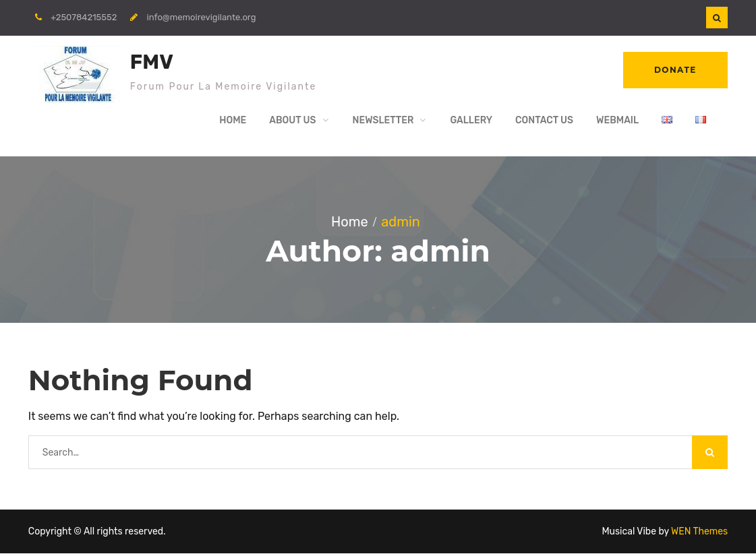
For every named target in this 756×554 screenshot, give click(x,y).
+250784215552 (84, 17)
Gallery (471, 121)
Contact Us (544, 121)
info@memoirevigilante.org (202, 17)
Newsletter (383, 121)
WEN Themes (699, 532)
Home (233, 121)
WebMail (617, 121)
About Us (292, 121)
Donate (675, 70)
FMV (152, 62)
